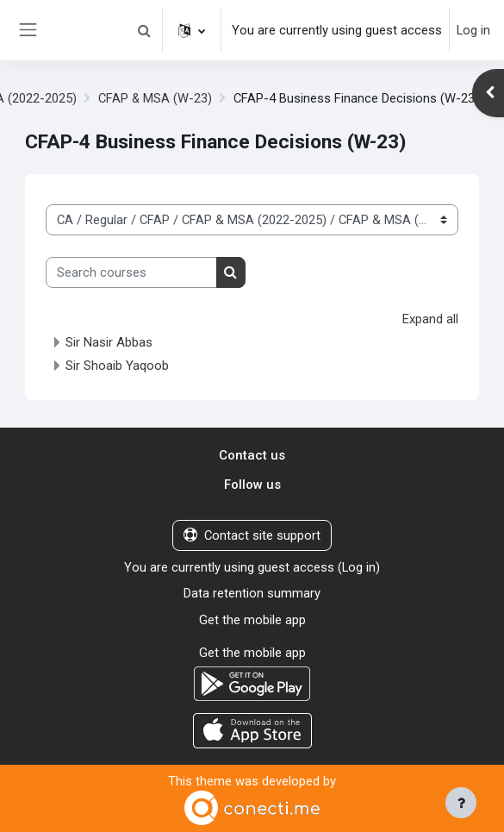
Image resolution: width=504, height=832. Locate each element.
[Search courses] (131, 272)
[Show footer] (461, 803)
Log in (473, 30)
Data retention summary (252, 593)
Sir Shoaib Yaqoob (117, 366)
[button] (144, 30)
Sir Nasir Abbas (109, 342)
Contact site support (252, 535)
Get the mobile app (252, 620)
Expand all (430, 319)
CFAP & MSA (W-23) (155, 98)
